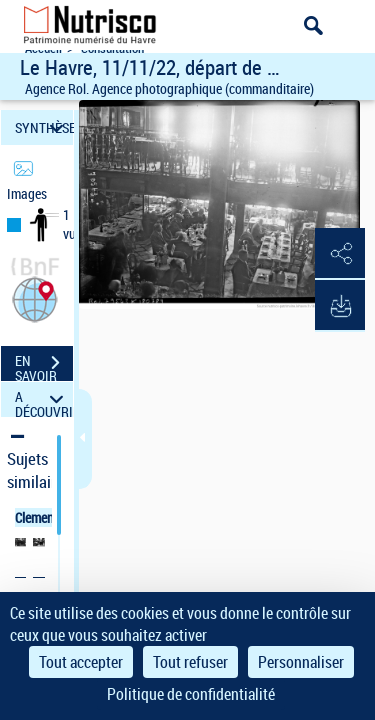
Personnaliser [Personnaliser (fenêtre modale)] (301, 662)
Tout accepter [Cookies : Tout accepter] (81, 662)
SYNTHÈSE (44, 127)
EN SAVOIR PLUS (44, 365)
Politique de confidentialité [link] (191, 694)
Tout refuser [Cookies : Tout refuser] (190, 662)
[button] (35, 297)
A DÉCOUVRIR (44, 399)
